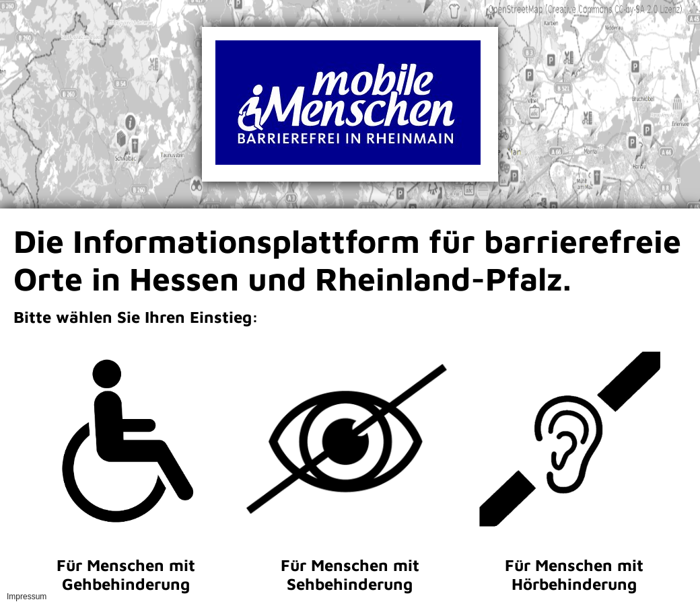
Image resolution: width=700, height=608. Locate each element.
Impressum (27, 597)
